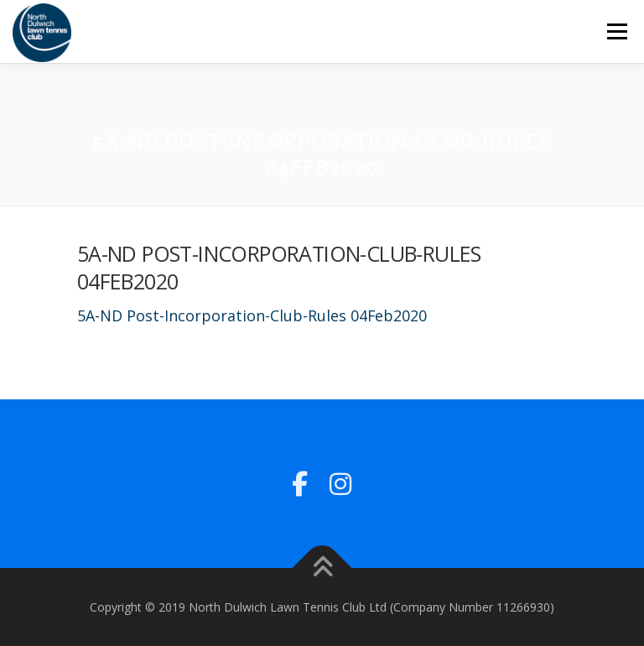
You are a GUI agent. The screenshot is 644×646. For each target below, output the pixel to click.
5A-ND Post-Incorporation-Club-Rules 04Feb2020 (252, 315)
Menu (617, 31)
